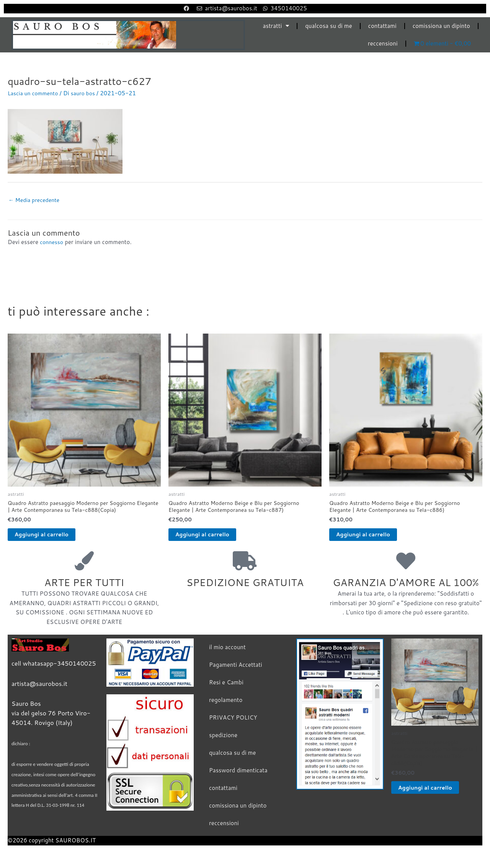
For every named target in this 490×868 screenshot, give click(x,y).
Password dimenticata (238, 775)
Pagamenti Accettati (236, 670)
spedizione (223, 740)
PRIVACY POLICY (233, 722)
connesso (52, 243)
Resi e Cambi (226, 687)
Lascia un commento (35, 93)
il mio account (227, 652)
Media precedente (36, 201)
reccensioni (383, 43)
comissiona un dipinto (441, 26)
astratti (276, 26)
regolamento (226, 705)
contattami (382, 26)
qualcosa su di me (328, 26)
